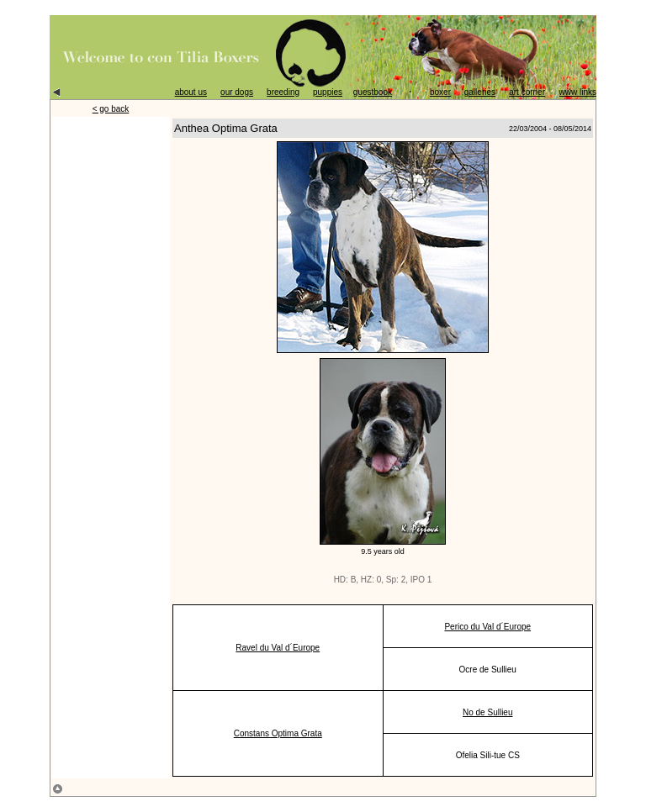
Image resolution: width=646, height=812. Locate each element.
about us (191, 92)
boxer (440, 92)
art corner (527, 92)
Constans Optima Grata (278, 733)
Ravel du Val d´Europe (278, 648)
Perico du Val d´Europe (487, 627)
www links (578, 92)
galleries (480, 92)
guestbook (373, 92)
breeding (283, 92)
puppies (328, 92)
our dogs (237, 92)
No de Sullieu (487, 712)
